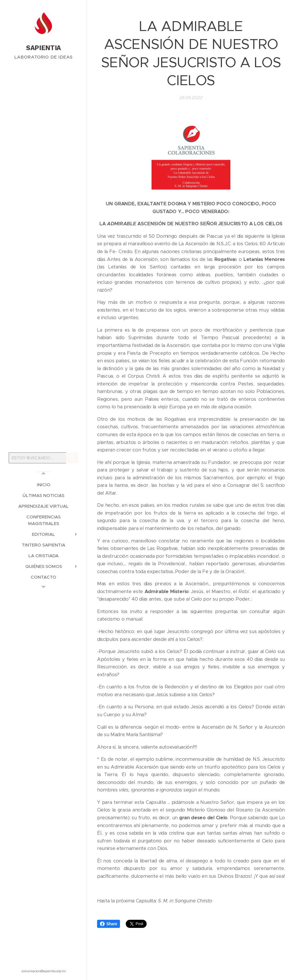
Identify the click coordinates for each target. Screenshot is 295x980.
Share (109, 924)
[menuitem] (43, 485)
